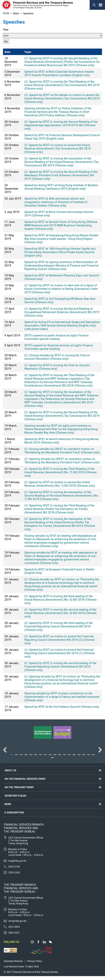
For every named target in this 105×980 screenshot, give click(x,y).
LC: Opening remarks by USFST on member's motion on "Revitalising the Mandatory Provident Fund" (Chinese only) (62, 461)
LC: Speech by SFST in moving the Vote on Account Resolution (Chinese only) (57, 367)
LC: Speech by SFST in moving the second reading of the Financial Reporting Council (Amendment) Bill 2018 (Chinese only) (60, 667)
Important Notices (13, 965)
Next (99, 752)
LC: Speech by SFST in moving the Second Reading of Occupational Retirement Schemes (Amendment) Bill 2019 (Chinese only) (62, 312)
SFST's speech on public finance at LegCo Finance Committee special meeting (56, 337)
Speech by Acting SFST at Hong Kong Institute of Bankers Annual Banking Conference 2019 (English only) (61, 187)
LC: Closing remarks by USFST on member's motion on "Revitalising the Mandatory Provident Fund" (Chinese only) (62, 451)
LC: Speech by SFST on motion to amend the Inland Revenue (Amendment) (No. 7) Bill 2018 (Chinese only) (60, 484)
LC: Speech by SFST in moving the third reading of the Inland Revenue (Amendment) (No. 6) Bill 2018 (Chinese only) (60, 600)
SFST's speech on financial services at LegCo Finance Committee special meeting (59, 347)
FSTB (6, 13)
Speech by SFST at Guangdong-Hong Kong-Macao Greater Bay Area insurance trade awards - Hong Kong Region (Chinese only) (61, 239)
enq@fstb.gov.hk (17, 865)
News (16, 13)
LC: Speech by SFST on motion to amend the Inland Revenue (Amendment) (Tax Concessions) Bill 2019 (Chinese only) (58, 148)
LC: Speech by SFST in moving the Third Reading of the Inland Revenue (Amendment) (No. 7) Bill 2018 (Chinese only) (60, 472)
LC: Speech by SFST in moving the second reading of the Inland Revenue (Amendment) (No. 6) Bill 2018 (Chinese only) (60, 613)
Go (6, 41)
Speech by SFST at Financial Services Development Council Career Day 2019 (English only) (62, 137)
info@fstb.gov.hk (17, 925)
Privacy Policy (35, 965)
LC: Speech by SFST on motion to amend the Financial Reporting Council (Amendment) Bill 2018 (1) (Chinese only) (59, 653)
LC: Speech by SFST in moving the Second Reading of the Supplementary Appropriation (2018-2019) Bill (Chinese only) (61, 125)
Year (6, 30)
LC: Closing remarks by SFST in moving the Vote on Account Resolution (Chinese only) (57, 357)
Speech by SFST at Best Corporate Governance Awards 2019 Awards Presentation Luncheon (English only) (59, 73)
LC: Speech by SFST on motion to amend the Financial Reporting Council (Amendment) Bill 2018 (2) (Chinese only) (59, 640)
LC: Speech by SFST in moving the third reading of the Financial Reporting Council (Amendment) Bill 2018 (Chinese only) (59, 626)
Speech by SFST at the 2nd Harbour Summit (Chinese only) (62, 707)
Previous (6, 752)
